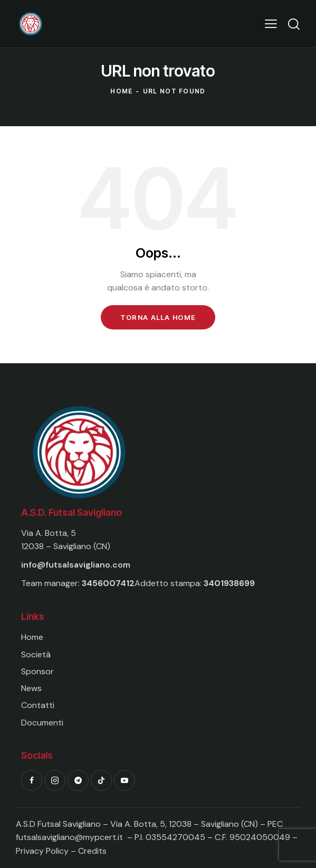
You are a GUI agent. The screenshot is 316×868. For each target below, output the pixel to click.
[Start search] (294, 24)
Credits (92, 851)
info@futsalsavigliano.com (76, 565)
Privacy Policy (43, 851)
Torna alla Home (158, 317)
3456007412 (108, 583)
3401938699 (229, 583)
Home (121, 91)
